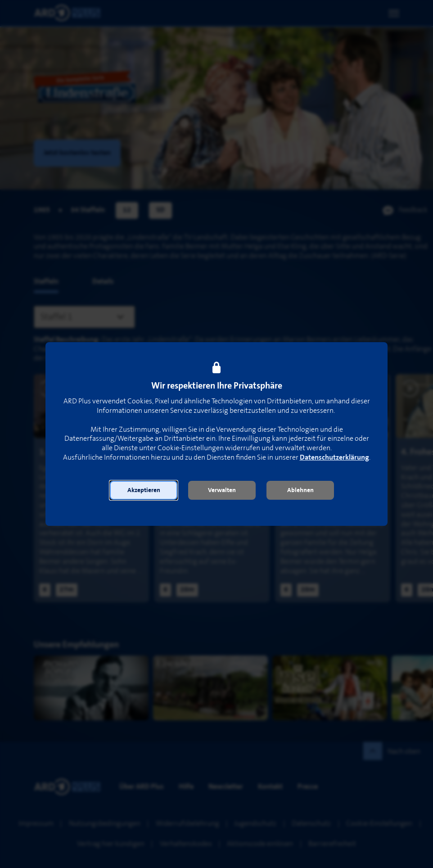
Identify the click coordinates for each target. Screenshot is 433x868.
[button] (144, 490)
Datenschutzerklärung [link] (334, 458)
